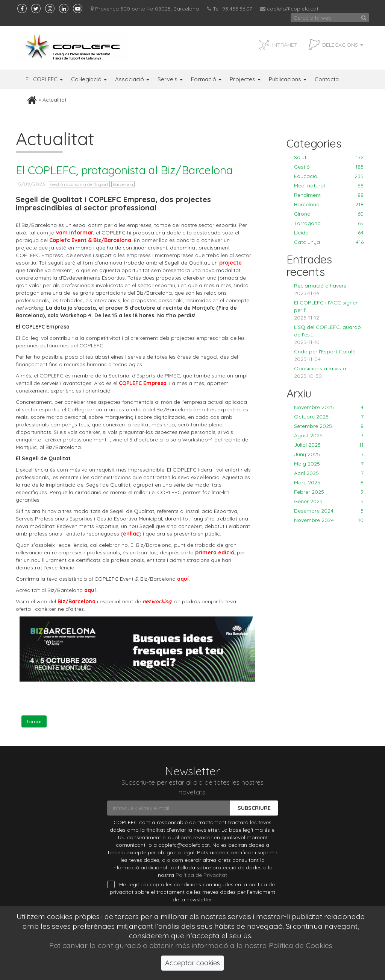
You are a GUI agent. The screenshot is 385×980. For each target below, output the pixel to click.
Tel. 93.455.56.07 (230, 9)
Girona (329, 214)
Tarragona (329, 223)
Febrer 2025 (329, 492)
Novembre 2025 (329, 407)
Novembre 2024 (329, 520)
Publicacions (288, 79)
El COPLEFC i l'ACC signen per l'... (326, 306)
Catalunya (329, 242)
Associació (132, 79)
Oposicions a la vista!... (322, 368)
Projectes (245, 79)
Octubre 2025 (329, 417)
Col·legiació (89, 79)
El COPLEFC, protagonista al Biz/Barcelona (124, 170)
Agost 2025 (329, 435)
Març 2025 (329, 482)
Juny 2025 (329, 454)
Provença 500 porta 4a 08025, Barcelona (145, 9)
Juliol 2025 (329, 445)
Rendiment (329, 195)
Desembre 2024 (329, 511)
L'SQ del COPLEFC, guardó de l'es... (327, 331)
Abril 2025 (329, 473)
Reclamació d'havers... (322, 286)
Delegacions (343, 45)
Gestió (329, 167)
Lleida (329, 233)
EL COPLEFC (44, 79)
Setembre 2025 (329, 426)
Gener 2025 (329, 501)
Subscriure (254, 808)
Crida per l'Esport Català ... (327, 352)
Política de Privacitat (201, 875)
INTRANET (285, 45)
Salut (329, 157)
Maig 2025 (329, 464)
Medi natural (329, 186)
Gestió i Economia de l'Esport (79, 184)
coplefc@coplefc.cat (293, 9)
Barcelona (123, 184)
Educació (329, 176)
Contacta (327, 79)
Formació (206, 79)
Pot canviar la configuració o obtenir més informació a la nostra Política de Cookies (191, 945)
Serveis (170, 79)
